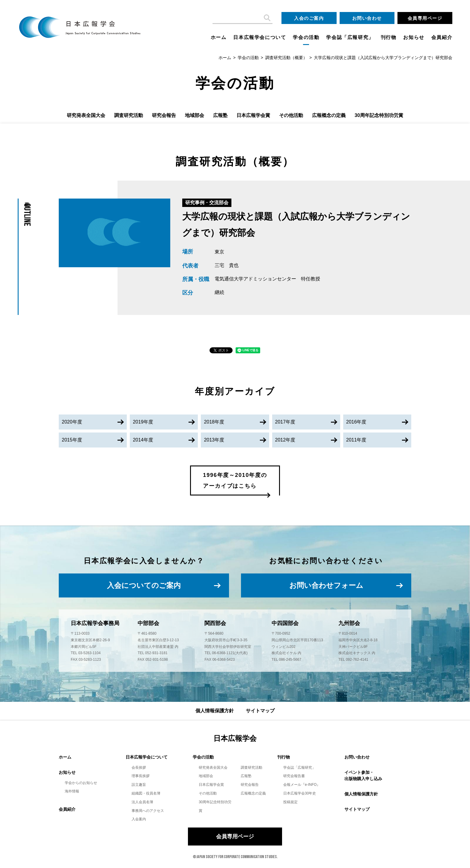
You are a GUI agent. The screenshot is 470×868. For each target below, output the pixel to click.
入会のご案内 (309, 18)
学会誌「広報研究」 (350, 37)
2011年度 (356, 440)
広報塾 (220, 115)
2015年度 (72, 440)
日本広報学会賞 (253, 115)
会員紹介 (442, 37)
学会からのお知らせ (81, 783)
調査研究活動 (129, 115)
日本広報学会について (260, 37)
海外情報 (72, 791)
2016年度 (356, 422)
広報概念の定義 (329, 115)
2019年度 (143, 422)
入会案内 (139, 819)
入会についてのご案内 (144, 585)
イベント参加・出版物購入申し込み (363, 775)
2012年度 (285, 440)
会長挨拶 (139, 768)
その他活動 (291, 115)
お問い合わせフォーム (326, 585)
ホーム (219, 37)
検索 (266, 18)
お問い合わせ (367, 18)
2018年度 (214, 422)
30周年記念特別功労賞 (379, 115)
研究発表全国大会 (86, 115)
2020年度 (72, 422)
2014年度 (143, 440)
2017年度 (285, 422)
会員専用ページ (425, 18)
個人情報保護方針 (215, 711)
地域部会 (195, 115)
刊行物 (389, 37)
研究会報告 (164, 115)
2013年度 (214, 440)
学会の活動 (306, 37)
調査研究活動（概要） (286, 58)
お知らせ (414, 37)
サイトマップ (260, 711)
